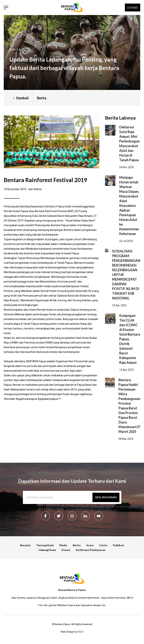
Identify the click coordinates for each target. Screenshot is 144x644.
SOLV (81, 632)
